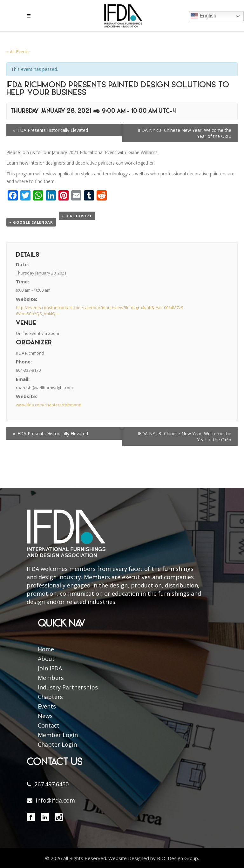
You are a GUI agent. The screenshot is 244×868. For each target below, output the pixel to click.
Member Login (58, 735)
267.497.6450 (51, 784)
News (45, 716)
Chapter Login (57, 744)
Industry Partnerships (68, 687)
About (46, 659)
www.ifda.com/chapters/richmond (49, 405)
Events (47, 706)
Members (51, 678)
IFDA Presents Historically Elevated (50, 130)
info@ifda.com (55, 800)
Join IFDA (50, 668)
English (203, 16)
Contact (49, 725)
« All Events (18, 52)
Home (46, 649)
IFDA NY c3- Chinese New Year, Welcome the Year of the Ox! (184, 133)
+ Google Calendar (31, 222)
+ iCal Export (77, 216)
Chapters (50, 697)
